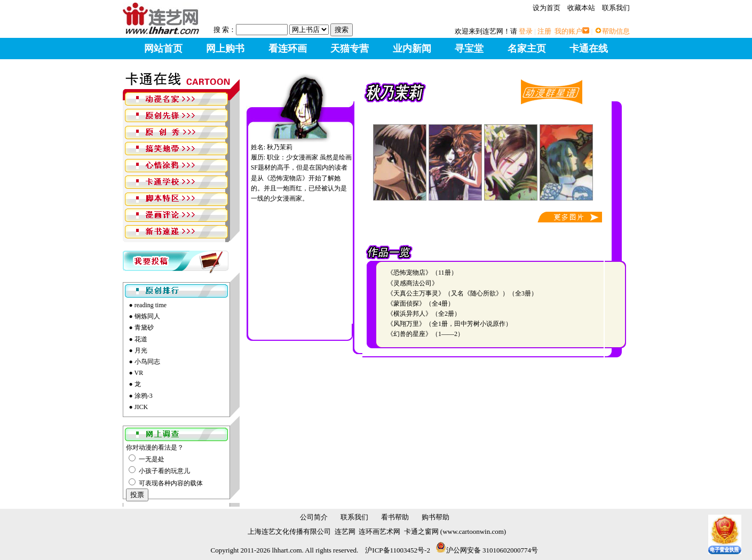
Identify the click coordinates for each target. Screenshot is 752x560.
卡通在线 (589, 49)
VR (139, 373)
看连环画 (288, 49)
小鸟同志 (147, 362)
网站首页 (163, 49)
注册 (544, 31)
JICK (141, 407)
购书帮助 (436, 517)
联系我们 (616, 8)
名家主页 (527, 49)
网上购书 (225, 49)
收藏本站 (581, 8)
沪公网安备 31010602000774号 (487, 550)
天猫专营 (350, 49)
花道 (141, 339)
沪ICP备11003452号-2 (398, 550)
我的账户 (568, 31)
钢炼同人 (147, 316)
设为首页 (547, 8)
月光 (141, 350)
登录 (526, 31)
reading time (151, 305)
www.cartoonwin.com (473, 531)
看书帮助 (395, 517)
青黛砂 (144, 327)
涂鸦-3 (144, 396)
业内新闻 (412, 49)
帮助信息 (616, 31)
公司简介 (314, 517)
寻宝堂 (469, 49)
